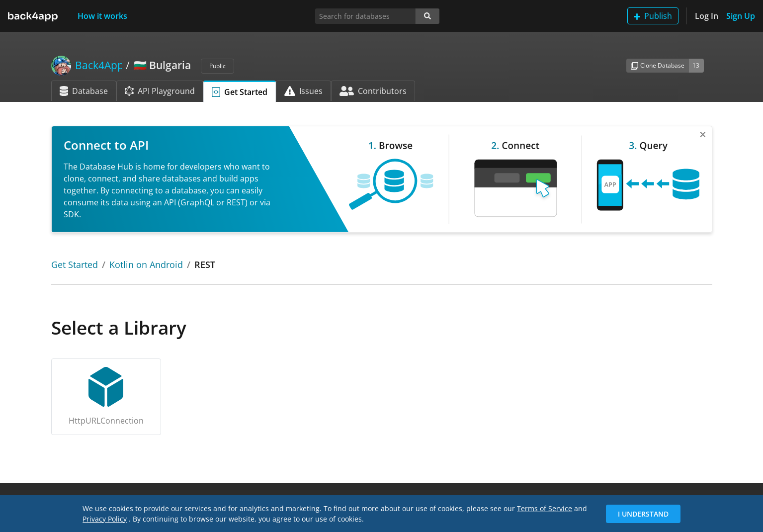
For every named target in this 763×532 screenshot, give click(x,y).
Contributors (373, 91)
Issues (304, 91)
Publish (653, 16)
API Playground (160, 91)
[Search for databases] (366, 16)
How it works (102, 16)
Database (84, 91)
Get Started (240, 92)
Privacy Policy (105, 519)
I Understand (643, 514)
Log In (707, 16)
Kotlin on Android (146, 265)
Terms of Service (545, 508)
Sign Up (741, 16)
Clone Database (658, 65)
